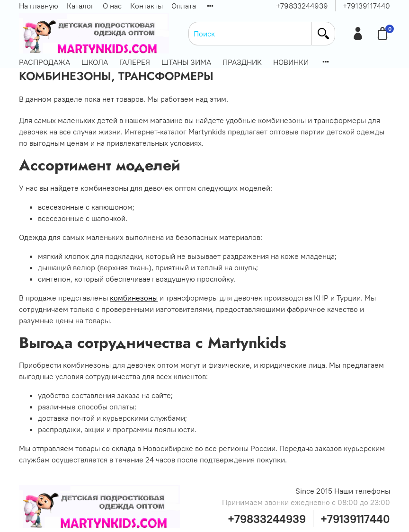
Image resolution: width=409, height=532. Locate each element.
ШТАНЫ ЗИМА (186, 62)
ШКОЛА (95, 62)
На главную (39, 6)
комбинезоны (134, 298)
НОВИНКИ (291, 62)
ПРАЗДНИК (242, 62)
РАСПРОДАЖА (44, 62)
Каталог (80, 6)
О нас (112, 6)
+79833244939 (302, 6)
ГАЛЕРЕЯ (135, 62)
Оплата (184, 6)
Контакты (147, 6)
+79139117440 (366, 6)
